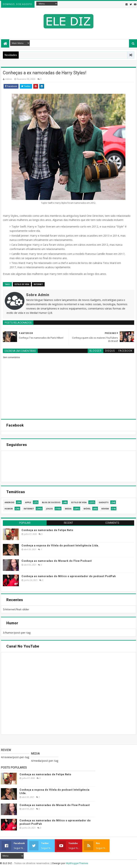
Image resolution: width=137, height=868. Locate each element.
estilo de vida (22, 284)
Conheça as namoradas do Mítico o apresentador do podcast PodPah (69, 576)
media (68, 509)
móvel (87, 509)
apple (28, 502)
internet (38, 284)
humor (9, 509)
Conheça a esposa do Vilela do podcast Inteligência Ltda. (60, 545)
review (105, 509)
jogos (49, 509)
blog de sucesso (51, 502)
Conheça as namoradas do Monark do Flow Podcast (57, 561)
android (9, 502)
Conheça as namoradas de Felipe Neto (47, 530)
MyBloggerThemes (77, 863)
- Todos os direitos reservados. (31, 863)
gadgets (104, 502)
